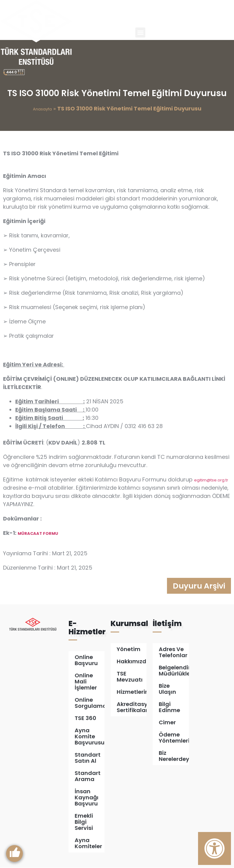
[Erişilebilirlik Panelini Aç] (214, 848)
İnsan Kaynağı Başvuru (87, 798)
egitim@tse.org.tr (211, 480)
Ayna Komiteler (88, 843)
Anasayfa (42, 109)
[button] (140, 32)
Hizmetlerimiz (132, 692)
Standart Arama (88, 776)
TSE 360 (85, 718)
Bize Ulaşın (167, 689)
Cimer (167, 723)
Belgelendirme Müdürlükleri (174, 671)
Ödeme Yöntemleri (174, 738)
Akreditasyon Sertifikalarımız (132, 707)
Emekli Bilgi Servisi (84, 822)
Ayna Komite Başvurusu (90, 737)
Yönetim (129, 649)
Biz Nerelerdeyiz (174, 756)
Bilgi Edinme (169, 707)
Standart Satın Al (88, 758)
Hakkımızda (132, 662)
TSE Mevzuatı (130, 677)
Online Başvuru (86, 660)
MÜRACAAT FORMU (38, 533)
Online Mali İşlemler (86, 682)
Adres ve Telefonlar (173, 652)
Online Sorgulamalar (90, 703)
